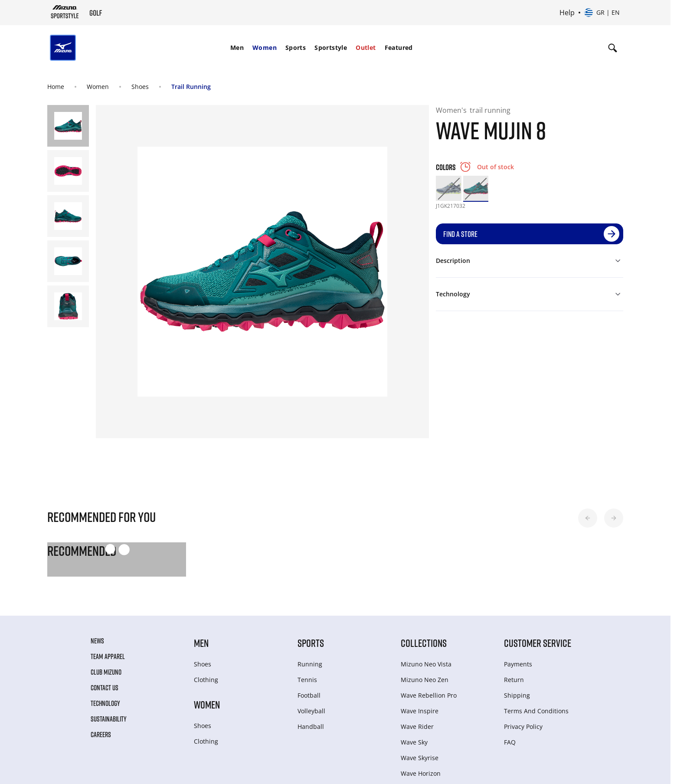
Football (309, 695)
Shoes (140, 87)
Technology (105, 703)
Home (56, 87)
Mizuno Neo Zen (425, 680)
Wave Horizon (421, 773)
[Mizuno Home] (65, 12)
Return (514, 680)
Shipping (517, 695)
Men (237, 48)
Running (310, 664)
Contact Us (105, 688)
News (97, 641)
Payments (518, 664)
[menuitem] (237, 48)
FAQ (510, 742)
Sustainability (109, 719)
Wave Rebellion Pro (429, 695)
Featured (399, 48)
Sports (296, 48)
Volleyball (311, 711)
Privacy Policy (523, 727)
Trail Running (191, 87)
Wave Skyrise (420, 758)
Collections (424, 643)
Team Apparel (108, 656)
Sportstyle (331, 48)
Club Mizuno (106, 672)
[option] (448, 188)
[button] (588, 518)
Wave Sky (414, 742)
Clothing (206, 680)
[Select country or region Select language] (602, 13)
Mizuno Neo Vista (426, 664)
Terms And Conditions (536, 711)
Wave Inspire (420, 711)
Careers (101, 735)
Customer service (538, 643)
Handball (311, 727)
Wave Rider (417, 727)
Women (265, 48)
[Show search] (613, 48)
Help (567, 13)
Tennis (307, 680)
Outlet (366, 48)
